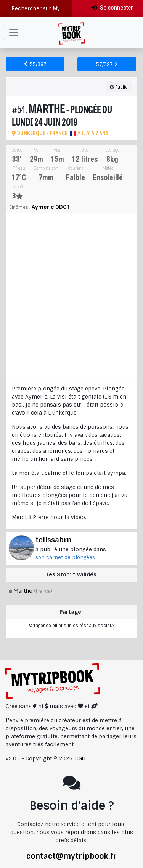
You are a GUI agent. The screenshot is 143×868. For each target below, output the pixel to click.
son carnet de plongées (65, 557)
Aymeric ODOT (51, 207)
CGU (80, 758)
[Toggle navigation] (14, 32)
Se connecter (112, 8)
